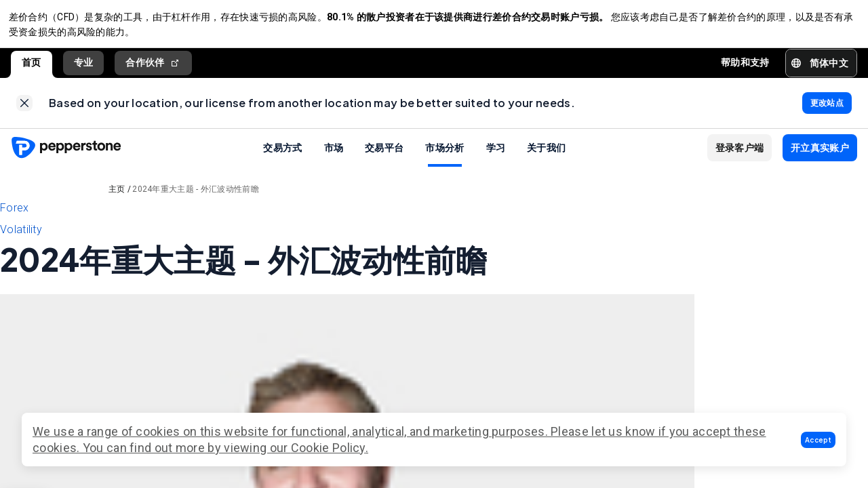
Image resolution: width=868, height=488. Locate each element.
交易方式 (282, 156)
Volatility (21, 238)
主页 (117, 198)
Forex (15, 217)
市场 (334, 156)
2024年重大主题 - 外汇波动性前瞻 (196, 198)
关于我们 (546, 156)
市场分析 (445, 156)
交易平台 (384, 156)
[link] (24, 110)
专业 (84, 67)
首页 (32, 67)
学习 (496, 156)
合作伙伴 (153, 67)
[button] (818, 440)
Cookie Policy (328, 448)
